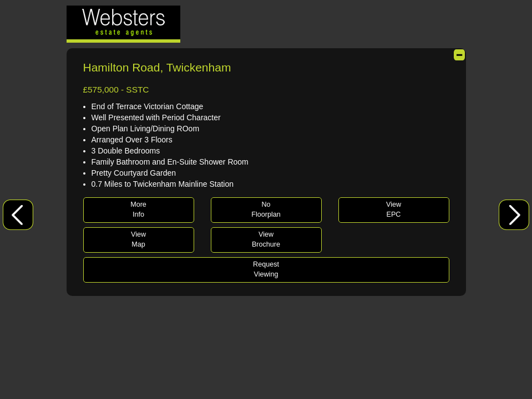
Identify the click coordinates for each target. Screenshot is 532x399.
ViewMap (138, 239)
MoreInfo (138, 209)
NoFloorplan (266, 209)
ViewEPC (394, 209)
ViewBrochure (266, 239)
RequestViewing (266, 269)
